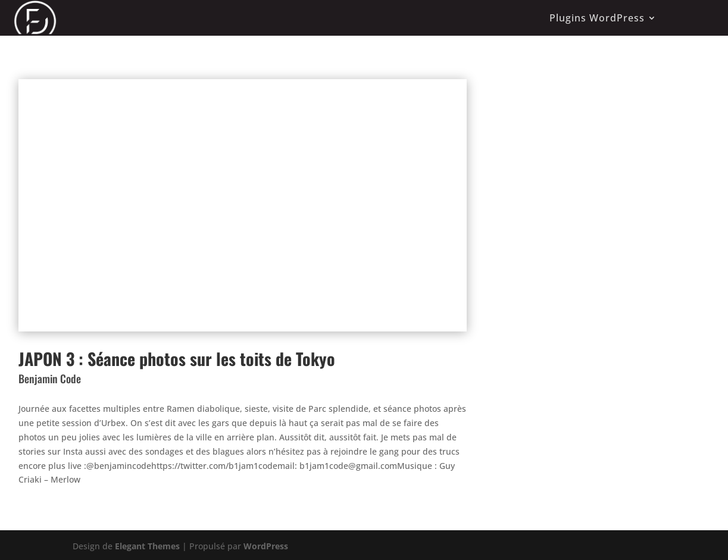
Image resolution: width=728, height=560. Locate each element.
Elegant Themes (147, 546)
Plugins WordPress (597, 18)
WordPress (266, 546)
